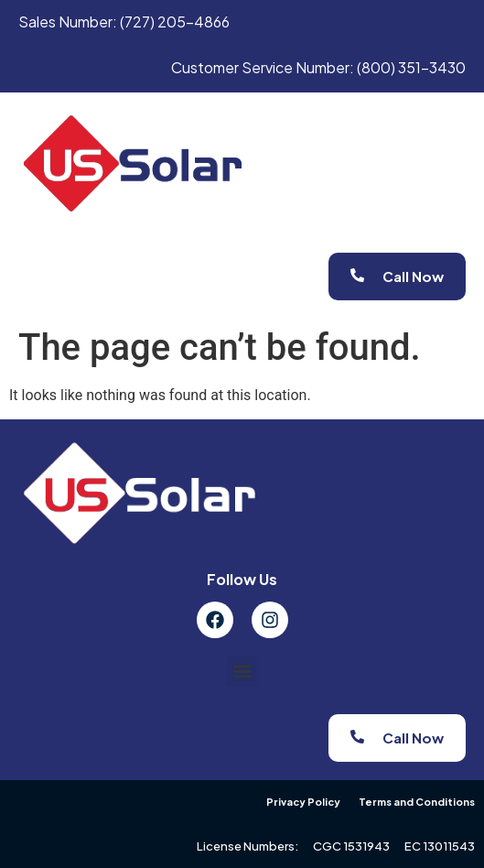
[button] (242, 672)
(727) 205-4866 (175, 22)
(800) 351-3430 (411, 67)
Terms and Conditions (417, 802)
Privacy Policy (303, 802)
